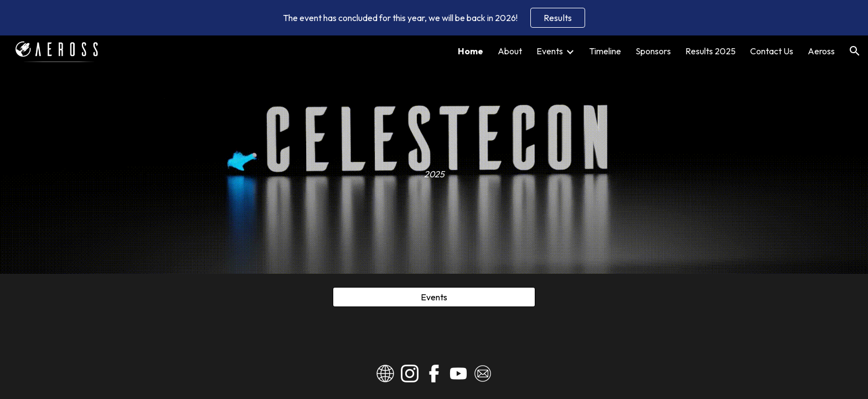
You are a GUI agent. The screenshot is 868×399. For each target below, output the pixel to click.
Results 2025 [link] (711, 51)
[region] (434, 18)
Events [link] (550, 51)
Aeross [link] (821, 51)
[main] (434, 155)
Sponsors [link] (653, 51)
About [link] (510, 51)
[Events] (434, 297)
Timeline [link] (605, 51)
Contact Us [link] (772, 51)
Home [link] (471, 51)
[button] (855, 51)
